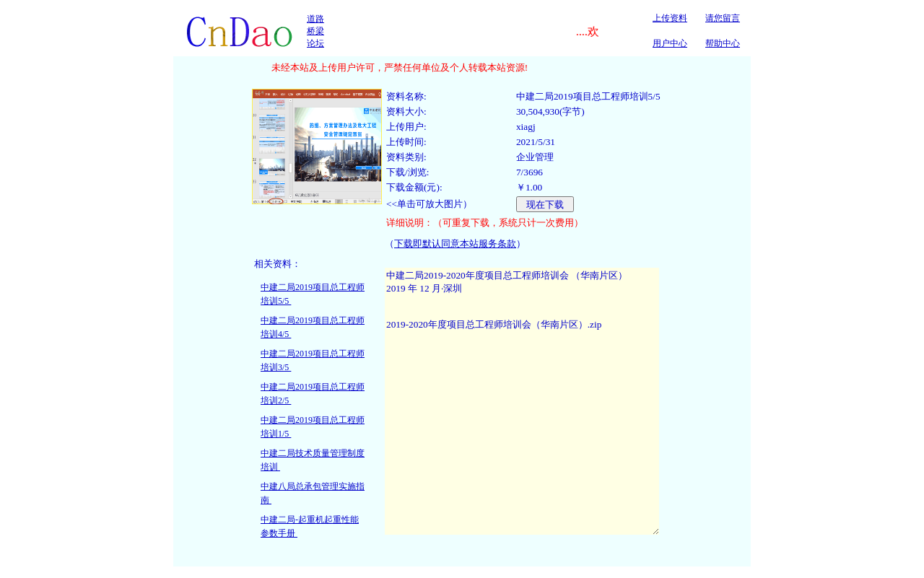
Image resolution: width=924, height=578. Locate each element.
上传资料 (670, 18)
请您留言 (723, 18)
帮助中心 (723, 43)
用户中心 (670, 43)
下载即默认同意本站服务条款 (455, 244)
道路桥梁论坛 (315, 31)
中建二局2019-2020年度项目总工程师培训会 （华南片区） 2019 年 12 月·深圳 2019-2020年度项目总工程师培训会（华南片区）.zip (522, 401)
